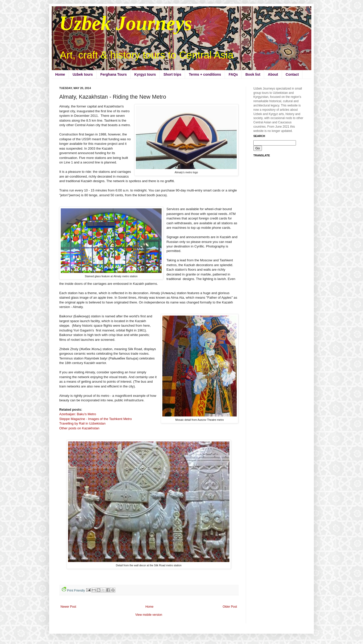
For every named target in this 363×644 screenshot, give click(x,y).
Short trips (172, 74)
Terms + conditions (205, 74)
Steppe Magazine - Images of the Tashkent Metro (96, 419)
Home (60, 74)
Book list (253, 74)
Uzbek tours (83, 74)
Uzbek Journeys (126, 23)
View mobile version (149, 615)
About (273, 74)
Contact (292, 74)
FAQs (233, 74)
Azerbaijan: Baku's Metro (78, 414)
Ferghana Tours (114, 74)
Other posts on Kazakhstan (79, 428)
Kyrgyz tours (145, 74)
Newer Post (68, 607)
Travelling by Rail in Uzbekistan (82, 423)
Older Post (230, 607)
